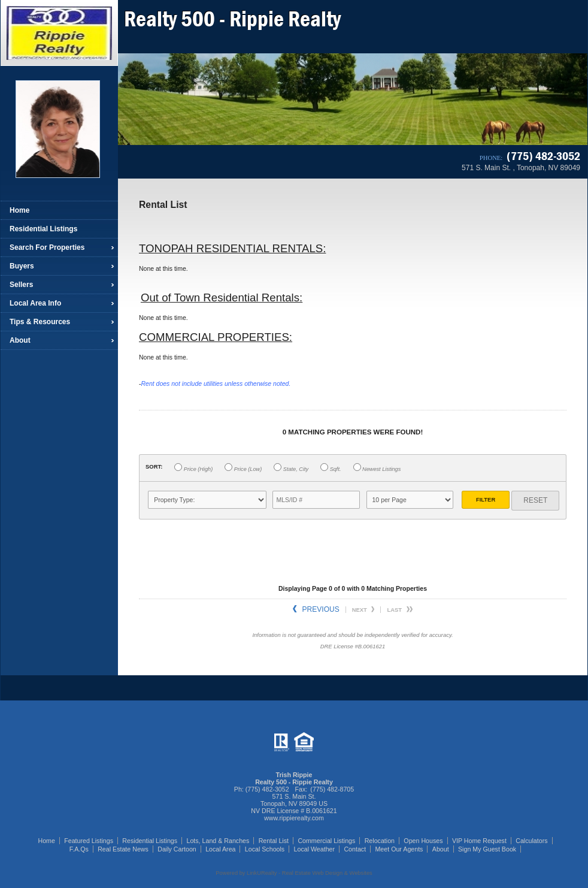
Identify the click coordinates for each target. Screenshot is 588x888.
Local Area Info (35, 303)
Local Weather (315, 849)
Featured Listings (89, 841)
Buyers (22, 266)
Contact (355, 849)
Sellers (21, 285)
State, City (291, 468)
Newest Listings (377, 468)
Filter (486, 499)
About (20, 340)
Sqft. (331, 468)
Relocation (380, 841)
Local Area (220, 849)
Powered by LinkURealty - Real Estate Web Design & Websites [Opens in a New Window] (294, 873)
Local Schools (265, 849)
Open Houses (423, 841)
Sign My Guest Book (487, 849)
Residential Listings (43, 229)
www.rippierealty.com (294, 818)
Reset (535, 500)
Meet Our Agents (399, 849)
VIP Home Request (479, 841)
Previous (316, 609)
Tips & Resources (40, 322)
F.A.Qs (79, 849)
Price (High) (193, 468)
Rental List (274, 841)
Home (19, 210)
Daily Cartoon (177, 849)
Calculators (531, 841)
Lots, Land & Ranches (218, 841)
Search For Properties (47, 247)
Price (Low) (243, 468)
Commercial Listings (326, 841)
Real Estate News (123, 849)
